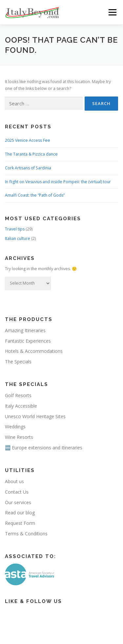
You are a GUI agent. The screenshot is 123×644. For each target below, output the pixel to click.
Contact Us (17, 492)
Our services (18, 502)
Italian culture (18, 238)
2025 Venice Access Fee (28, 140)
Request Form (20, 523)
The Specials (18, 362)
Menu (112, 12)
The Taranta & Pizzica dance (31, 154)
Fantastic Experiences (28, 341)
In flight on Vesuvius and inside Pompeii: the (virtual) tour (58, 182)
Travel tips (15, 229)
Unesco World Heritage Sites (35, 416)
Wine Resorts (19, 437)
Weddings (15, 427)
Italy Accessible (21, 406)
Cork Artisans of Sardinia (28, 168)
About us (14, 481)
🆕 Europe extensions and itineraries (44, 448)
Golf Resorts (18, 395)
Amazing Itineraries (25, 330)
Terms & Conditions (26, 534)
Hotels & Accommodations (34, 351)
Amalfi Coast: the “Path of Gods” (35, 195)
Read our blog (20, 513)
